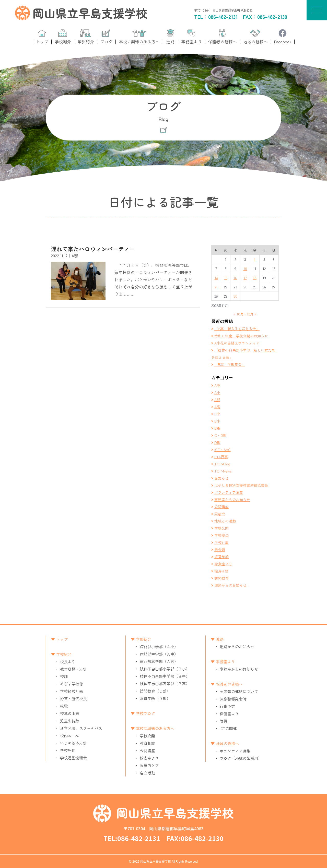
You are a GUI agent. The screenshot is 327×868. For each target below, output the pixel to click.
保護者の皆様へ (229, 684)
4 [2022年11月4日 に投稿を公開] (255, 259)
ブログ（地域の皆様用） (241, 758)
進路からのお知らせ (230, 585)
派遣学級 (221, 557)
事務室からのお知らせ (232, 500)
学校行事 (221, 542)
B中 (217, 414)
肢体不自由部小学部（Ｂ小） (165, 669)
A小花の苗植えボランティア (237, 343)
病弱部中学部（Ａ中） (159, 654)
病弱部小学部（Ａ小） (159, 647)
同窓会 (220, 514)
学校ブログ (145, 713)
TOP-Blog (222, 464)
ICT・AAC (223, 450)
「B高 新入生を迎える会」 (237, 329)
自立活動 (147, 773)
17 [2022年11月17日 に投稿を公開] (245, 278)
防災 (224, 721)
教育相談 (147, 743)
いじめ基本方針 (73, 743)
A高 (217, 407)
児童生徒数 (70, 721)
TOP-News (223, 471)
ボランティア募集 (229, 492)
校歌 (64, 706)
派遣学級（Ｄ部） (155, 698)
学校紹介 (64, 654)
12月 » (252, 314)
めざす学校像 (72, 684)
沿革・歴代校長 (73, 699)
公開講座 (221, 507)
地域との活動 (225, 521)
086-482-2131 (223, 17)
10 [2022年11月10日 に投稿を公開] (245, 269)
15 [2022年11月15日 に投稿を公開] (226, 278)
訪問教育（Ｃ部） (155, 691)
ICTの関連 (228, 728)
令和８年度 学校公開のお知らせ (241, 336)
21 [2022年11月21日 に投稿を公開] (216, 287)
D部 (217, 442)
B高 (217, 428)
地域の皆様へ (227, 743)
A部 (217, 400)
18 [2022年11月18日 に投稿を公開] (255, 278)
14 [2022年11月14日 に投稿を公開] (216, 278)
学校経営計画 (72, 691)
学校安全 (221, 535)
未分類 (220, 550)
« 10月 (239, 314)
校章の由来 (70, 713)
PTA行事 (221, 457)
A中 (217, 385)
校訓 (64, 676)
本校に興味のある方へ (155, 728)
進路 (220, 639)
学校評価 (68, 750)
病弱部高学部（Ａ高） (159, 661)
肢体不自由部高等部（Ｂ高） (165, 684)
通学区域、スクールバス (81, 728)
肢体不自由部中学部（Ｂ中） (165, 676)
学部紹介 (144, 639)
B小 (217, 421)
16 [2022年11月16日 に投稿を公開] (235, 278)
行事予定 (227, 706)
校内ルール (70, 736)
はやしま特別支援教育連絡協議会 (241, 485)
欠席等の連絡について (239, 691)
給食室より (223, 564)
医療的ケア (149, 765)
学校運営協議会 (73, 758)
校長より (68, 662)
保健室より (229, 714)
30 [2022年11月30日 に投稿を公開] (235, 296)
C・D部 (220, 435)
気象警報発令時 (233, 699)
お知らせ (221, 478)
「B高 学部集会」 (230, 364)
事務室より (225, 662)
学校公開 (221, 528)
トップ (62, 639)
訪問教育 (221, 578)
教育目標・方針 (73, 669)
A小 (217, 392)
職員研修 (221, 571)
